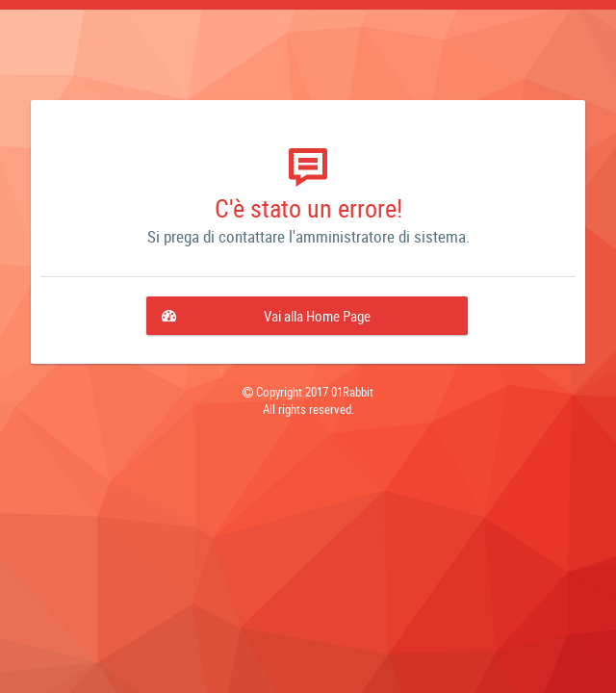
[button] (307, 316)
